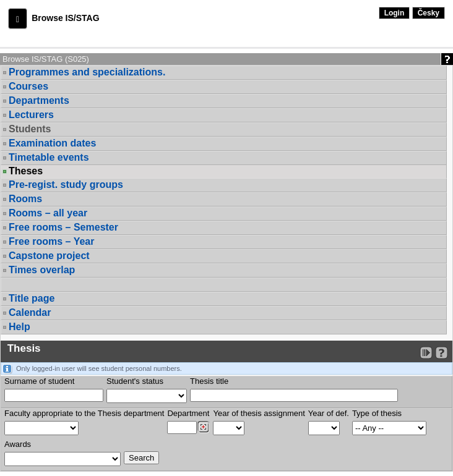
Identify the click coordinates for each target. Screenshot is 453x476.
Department (188, 413)
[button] (18, 19)
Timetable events (49, 157)
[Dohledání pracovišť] (203, 427)
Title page (32, 298)
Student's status (135, 381)
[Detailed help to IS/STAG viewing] (442, 353)
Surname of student (39, 381)
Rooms (25, 199)
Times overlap (42, 270)
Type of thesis (377, 413)
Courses (28, 86)
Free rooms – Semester (63, 227)
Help (19, 327)
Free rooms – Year (51, 241)
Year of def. (329, 413)
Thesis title (209, 381)
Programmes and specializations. (87, 72)
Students (30, 129)
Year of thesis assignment (259, 413)
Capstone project (49, 256)
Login (395, 13)
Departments (39, 100)
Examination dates (52, 143)
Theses (26, 171)
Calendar (30, 312)
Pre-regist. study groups (66, 185)
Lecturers (31, 115)
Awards (18, 444)
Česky (429, 13)
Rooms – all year (48, 213)
